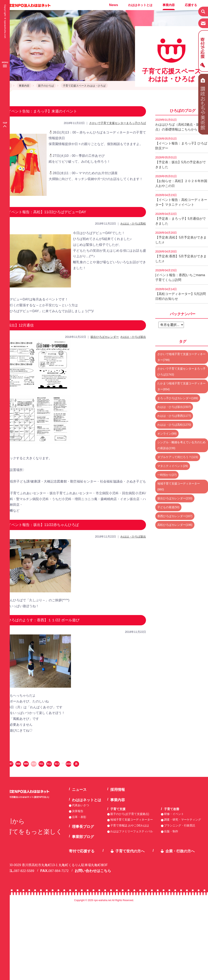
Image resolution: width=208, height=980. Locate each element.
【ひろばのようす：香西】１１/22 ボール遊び (42, 620)
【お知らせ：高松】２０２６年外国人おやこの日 (181, 181)
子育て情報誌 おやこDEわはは (130, 825)
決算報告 (78, 811)
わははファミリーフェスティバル (132, 831)
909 (26, 764)
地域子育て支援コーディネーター (132, 820)
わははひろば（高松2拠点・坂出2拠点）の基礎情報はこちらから (181, 125)
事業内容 (169, 5)
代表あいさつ (80, 805)
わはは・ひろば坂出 (133, 337)
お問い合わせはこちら (93, 871)
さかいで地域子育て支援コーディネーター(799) (181, 357)
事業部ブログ (83, 837)
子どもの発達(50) (168, 507)
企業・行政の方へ (180, 851)
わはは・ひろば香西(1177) (174, 416)
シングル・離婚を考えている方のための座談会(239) (181, 445)
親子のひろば (46, 86)
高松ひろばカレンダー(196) (175, 525)
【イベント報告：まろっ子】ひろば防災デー (181, 143)
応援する (191, 5)
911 (41, 764)
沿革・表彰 (79, 817)
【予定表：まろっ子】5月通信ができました (181, 219)
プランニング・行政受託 (180, 825)
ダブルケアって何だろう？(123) (178, 457)
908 (18, 764)
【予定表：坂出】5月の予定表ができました (181, 162)
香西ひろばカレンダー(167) (175, 516)
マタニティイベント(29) (173, 466)
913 (57, 764)
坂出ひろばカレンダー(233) (175, 498)
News (114, 5)
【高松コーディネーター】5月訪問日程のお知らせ (181, 294)
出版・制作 (171, 831)
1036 (69, 764)
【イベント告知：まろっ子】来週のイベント (41, 111)
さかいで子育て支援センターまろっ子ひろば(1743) (181, 372)
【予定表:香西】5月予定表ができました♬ (181, 256)
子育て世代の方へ (130, 851)
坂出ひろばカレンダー (105, 337)
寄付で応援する (82, 851)
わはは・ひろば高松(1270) (174, 425)
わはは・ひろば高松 (133, 224)
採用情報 (118, 790)
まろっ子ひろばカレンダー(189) (178, 398)
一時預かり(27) (167, 475)
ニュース (79, 790)
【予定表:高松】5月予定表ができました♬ (181, 238)
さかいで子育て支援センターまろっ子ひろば (118, 123)
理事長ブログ (83, 827)
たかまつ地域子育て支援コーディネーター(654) (181, 386)
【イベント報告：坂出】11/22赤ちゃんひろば (41, 525)
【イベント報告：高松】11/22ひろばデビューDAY (45, 212)
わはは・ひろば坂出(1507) (174, 407)
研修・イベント (174, 814)
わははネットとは (140, 5)
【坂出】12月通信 (19, 325)
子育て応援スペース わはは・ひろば (84, 86)
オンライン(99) (167, 434)
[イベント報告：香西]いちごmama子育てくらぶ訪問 (180, 275)
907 (11, 764)
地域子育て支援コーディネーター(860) (179, 486)
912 (49, 764)
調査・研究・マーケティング (182, 820)
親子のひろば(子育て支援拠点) (130, 814)
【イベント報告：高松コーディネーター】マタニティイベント (181, 200)
